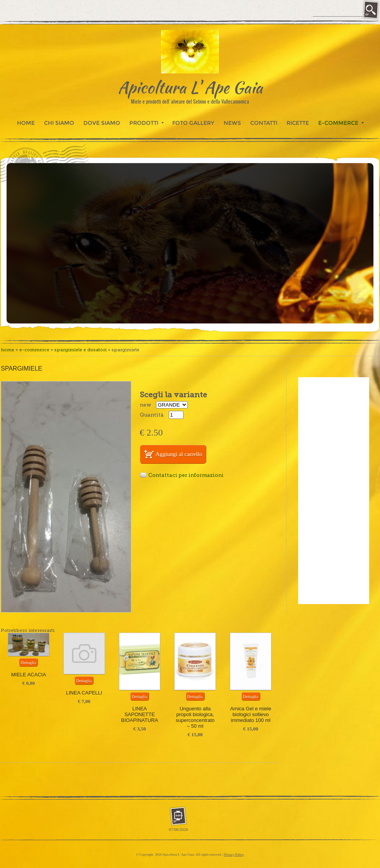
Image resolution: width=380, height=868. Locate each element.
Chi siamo (59, 123)
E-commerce (341, 123)
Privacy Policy (234, 854)
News (232, 123)
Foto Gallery (193, 123)
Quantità (152, 415)
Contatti (264, 123)
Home (26, 123)
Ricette (298, 123)
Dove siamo (102, 123)
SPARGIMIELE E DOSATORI (81, 350)
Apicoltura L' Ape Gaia (190, 87)
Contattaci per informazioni (186, 475)
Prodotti (147, 123)
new (145, 405)
